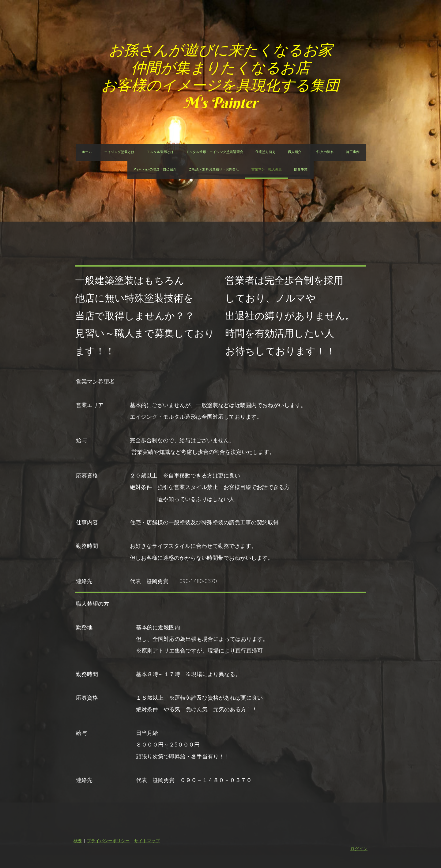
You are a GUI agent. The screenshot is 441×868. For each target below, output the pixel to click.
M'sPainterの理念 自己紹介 (155, 169)
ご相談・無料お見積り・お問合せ (214, 169)
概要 (78, 841)
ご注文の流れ (324, 152)
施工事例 (353, 152)
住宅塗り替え (266, 152)
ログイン (359, 849)
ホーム (87, 152)
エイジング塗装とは (119, 152)
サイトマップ (147, 841)
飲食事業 (301, 169)
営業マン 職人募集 (267, 169)
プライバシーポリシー (108, 841)
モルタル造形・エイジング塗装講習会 (215, 152)
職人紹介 (295, 152)
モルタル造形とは (160, 152)
